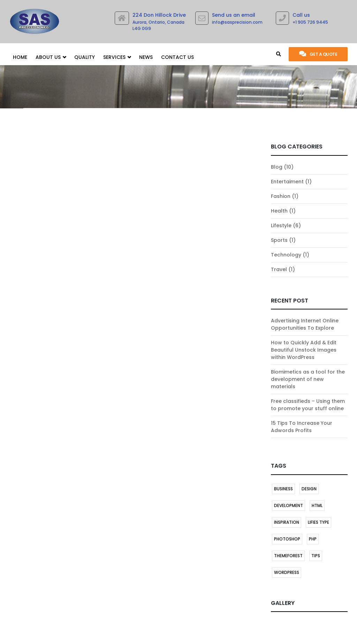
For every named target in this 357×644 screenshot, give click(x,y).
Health (279, 211)
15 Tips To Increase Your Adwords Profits (302, 427)
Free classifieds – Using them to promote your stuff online (308, 405)
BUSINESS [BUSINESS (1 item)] (283, 489)
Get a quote (318, 54)
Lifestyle (281, 225)
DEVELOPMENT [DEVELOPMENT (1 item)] (288, 505)
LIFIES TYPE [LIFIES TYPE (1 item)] (318, 522)
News (146, 57)
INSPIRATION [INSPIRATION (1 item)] (287, 522)
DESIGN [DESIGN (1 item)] (309, 489)
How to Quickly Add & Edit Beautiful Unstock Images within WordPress (304, 350)
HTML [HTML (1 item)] (317, 505)
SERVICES (117, 57)
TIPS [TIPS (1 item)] (316, 556)
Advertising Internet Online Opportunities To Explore (305, 324)
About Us (51, 57)
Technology (286, 255)
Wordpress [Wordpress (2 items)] (287, 572)
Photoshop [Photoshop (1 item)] (287, 539)
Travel (279, 269)
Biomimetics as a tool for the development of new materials (308, 379)
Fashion (281, 196)
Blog (277, 167)
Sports (279, 240)
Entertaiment (287, 182)
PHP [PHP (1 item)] (313, 539)
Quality (85, 57)
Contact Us (177, 57)
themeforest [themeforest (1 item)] (288, 556)
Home (20, 57)
